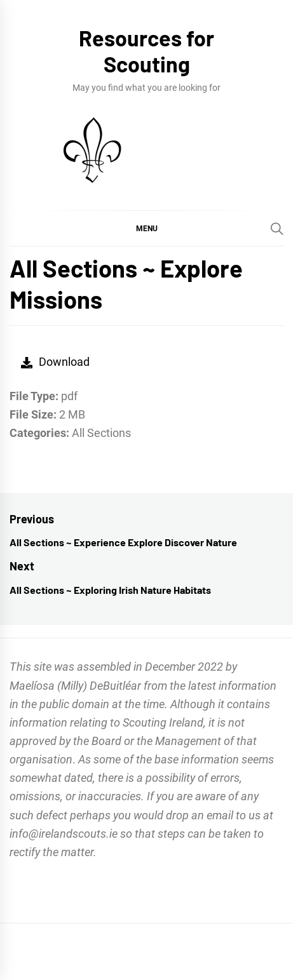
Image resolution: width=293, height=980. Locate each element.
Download (55, 362)
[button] (146, 228)
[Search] (277, 229)
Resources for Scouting (146, 51)
